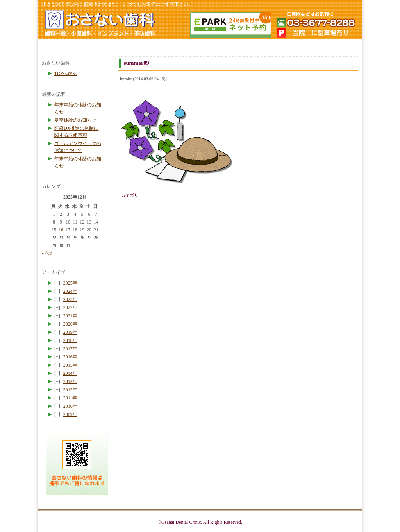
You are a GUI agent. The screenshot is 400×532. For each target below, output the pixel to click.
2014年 (70, 373)
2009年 (70, 414)
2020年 (70, 324)
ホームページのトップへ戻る (100, 24)
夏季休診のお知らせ (75, 120)
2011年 (70, 398)
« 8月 (47, 253)
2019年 (70, 332)
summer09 (137, 63)
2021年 (70, 316)
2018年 (70, 340)
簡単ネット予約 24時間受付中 (230, 25)
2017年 (70, 349)
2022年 (70, 308)
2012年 (70, 390)
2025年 (70, 283)
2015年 (70, 365)
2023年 (70, 299)
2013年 (70, 382)
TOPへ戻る (66, 73)
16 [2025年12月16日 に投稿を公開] (61, 230)
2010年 (70, 406)
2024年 (70, 291)
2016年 (70, 357)
